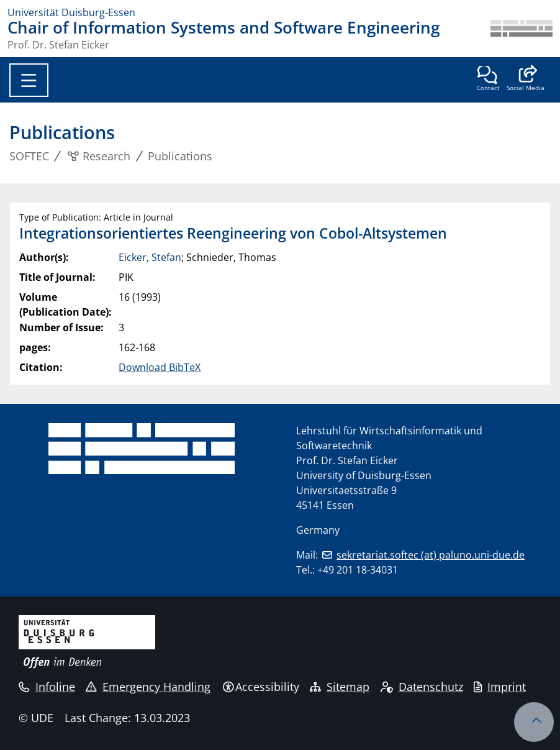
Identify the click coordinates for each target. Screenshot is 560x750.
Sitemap (340, 687)
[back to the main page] (522, 35)
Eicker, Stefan (150, 257)
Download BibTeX (160, 367)
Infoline (47, 687)
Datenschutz (422, 687)
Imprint (500, 687)
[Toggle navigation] (29, 80)
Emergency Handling (148, 687)
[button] (526, 80)
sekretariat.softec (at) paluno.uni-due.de (431, 555)
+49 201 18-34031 (358, 570)
